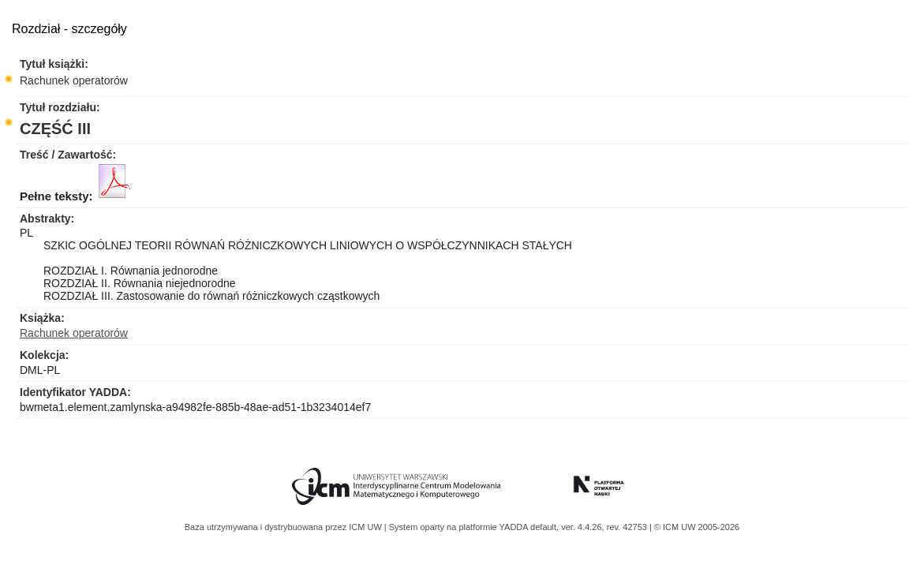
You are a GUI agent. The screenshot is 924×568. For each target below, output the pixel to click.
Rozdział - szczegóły (69, 29)
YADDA (515, 527)
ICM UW (367, 527)
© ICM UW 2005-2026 (697, 527)
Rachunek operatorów (74, 80)
